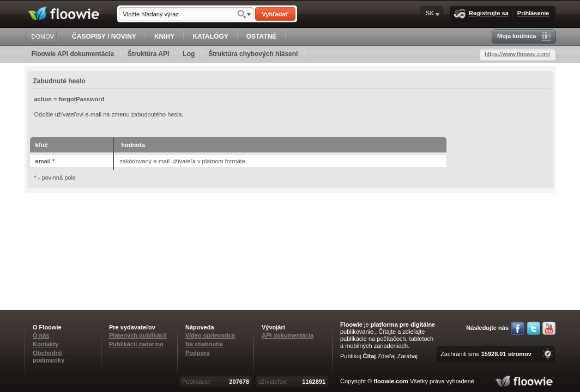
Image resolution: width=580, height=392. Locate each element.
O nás (41, 335)
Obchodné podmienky (49, 356)
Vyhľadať (275, 14)
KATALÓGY (210, 36)
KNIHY (164, 36)
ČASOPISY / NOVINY (104, 36)
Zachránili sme (486, 354)
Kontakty (46, 344)
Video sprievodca (210, 335)
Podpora (198, 353)
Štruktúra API (148, 54)
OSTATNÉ (262, 36)
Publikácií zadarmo (136, 344)
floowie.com (391, 381)
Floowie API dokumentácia (73, 54)
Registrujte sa (481, 14)
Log (189, 54)
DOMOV (43, 36)
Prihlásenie (533, 13)
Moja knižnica (524, 36)
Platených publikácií (138, 335)
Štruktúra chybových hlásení (253, 54)
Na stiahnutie (204, 344)
